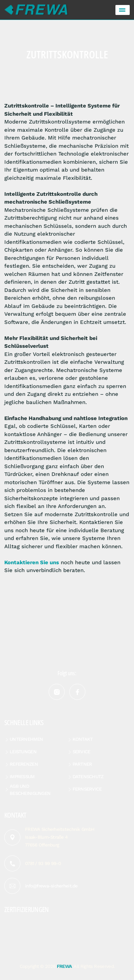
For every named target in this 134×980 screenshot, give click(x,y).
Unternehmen (26, 739)
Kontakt (83, 739)
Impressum (22, 777)
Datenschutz (88, 777)
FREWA (64, 966)
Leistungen (23, 752)
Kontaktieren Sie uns (32, 562)
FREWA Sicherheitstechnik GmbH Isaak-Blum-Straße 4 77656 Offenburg (60, 837)
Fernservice (87, 789)
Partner (82, 764)
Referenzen (24, 764)
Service (81, 752)
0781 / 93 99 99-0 (43, 863)
